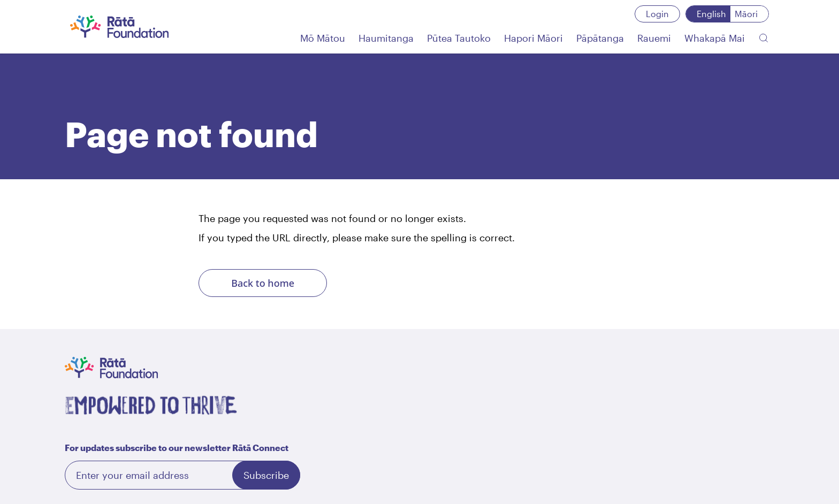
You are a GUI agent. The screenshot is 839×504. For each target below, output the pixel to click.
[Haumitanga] (386, 38)
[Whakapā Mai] (715, 38)
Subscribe (266, 475)
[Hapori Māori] (533, 38)
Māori (746, 14)
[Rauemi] (654, 38)
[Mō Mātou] (323, 38)
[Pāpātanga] (600, 38)
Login (657, 14)
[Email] (182, 475)
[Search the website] (764, 38)
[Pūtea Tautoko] (459, 38)
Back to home (263, 283)
